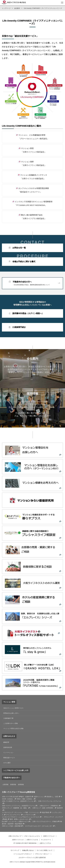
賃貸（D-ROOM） (48, 808)
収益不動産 (46, 812)
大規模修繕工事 (8, 718)
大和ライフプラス (45, 843)
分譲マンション (39, 797)
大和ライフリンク (49, 836)
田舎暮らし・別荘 (52, 797)
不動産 (55, 822)
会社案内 (17, 8)
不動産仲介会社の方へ (36, 283)
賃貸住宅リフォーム (27, 801)
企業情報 (5, 785)
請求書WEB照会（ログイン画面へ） (28, 313)
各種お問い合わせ (28, 850)
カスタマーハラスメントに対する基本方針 (32, 858)
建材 (6, 819)
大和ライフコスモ (32, 840)
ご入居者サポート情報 (11, 723)
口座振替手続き (19, 327)
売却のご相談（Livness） (25, 799)
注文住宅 (16, 797)
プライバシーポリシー (42, 854)
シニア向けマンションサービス (29, 817)
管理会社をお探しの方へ (11, 713)
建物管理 (6, 742)
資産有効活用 (8, 747)
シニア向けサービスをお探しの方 (16, 770)
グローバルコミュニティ (32, 836)
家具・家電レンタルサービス (19, 819)
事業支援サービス (9, 758)
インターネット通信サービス (19, 822)
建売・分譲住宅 (26, 797)
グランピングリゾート (13, 815)
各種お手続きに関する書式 (24, 262)
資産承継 (18, 826)
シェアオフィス (28, 815)
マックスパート (46, 840)
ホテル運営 (7, 763)
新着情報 (13, 785)
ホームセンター (47, 826)
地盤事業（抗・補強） (21, 808)
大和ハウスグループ (15, 836)
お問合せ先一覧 (19, 248)
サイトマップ (15, 850)
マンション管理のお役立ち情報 (13, 729)
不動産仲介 (55, 806)
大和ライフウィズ (18, 840)
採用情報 (21, 785)
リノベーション (8, 753)
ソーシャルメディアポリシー (23, 854)
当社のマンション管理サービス (13, 708)
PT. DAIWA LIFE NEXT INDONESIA (25, 843)
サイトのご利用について (45, 850)
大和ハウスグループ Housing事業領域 (18, 792)
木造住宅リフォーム (28, 806)
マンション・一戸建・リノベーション (27, 812)
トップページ (6, 8)
